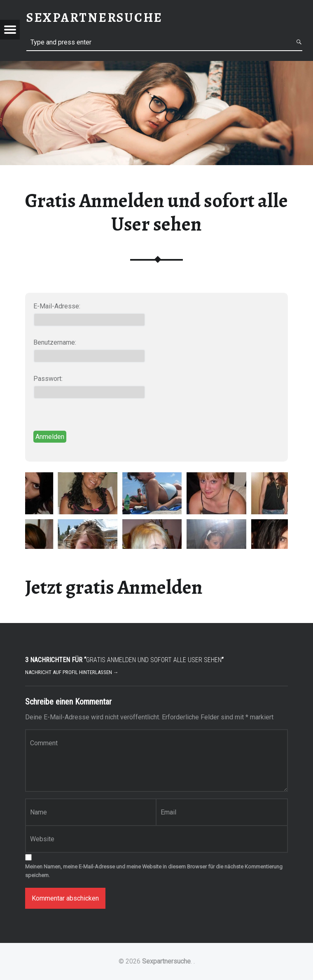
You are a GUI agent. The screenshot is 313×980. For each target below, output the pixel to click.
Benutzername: (55, 342)
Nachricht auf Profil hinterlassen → (72, 672)
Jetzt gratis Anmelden (114, 587)
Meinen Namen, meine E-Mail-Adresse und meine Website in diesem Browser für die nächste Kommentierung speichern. (154, 871)
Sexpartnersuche (166, 961)
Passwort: (48, 379)
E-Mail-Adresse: (57, 306)
